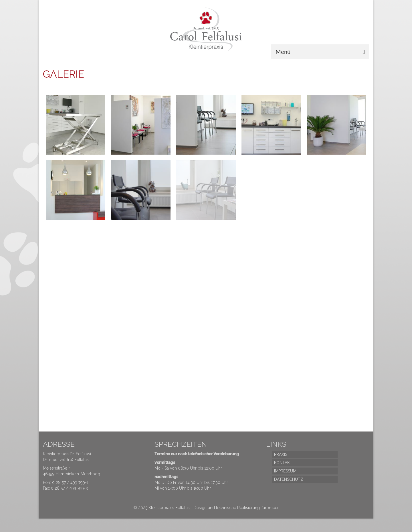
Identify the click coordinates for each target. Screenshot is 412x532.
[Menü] (320, 52)
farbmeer (270, 508)
